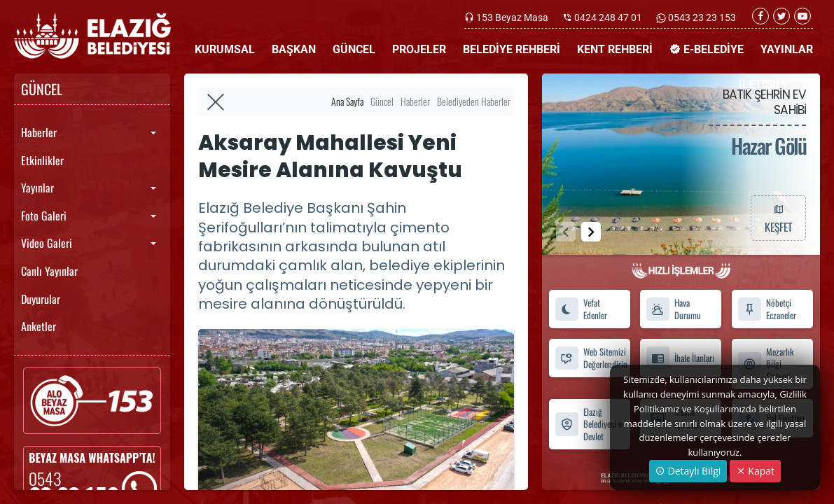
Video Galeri (47, 243)
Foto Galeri (44, 216)
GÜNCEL (354, 49)
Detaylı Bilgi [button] (688, 471)
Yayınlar (37, 188)
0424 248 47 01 (608, 17)
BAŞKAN (294, 49)
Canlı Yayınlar (49, 271)
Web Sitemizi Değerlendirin (591, 358)
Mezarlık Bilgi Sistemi (766, 364)
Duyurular (41, 299)
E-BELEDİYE (707, 49)
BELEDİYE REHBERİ (512, 49)
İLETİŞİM (762, 84)
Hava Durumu (673, 309)
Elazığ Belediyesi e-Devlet (590, 424)
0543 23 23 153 (701, 17)
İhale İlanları (680, 358)
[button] (591, 232)
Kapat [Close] (755, 471)
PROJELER (419, 49)
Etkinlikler (42, 160)
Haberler (39, 132)
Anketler (39, 326)
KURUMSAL (225, 49)
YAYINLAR (787, 49)
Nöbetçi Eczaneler (767, 309)
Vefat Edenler (581, 309)
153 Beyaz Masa (512, 17)
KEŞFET (778, 218)
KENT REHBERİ (615, 49)
